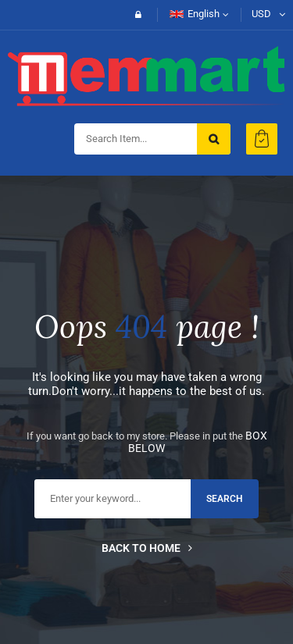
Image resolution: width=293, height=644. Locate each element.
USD (261, 14)
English (195, 14)
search (225, 499)
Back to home (147, 548)
